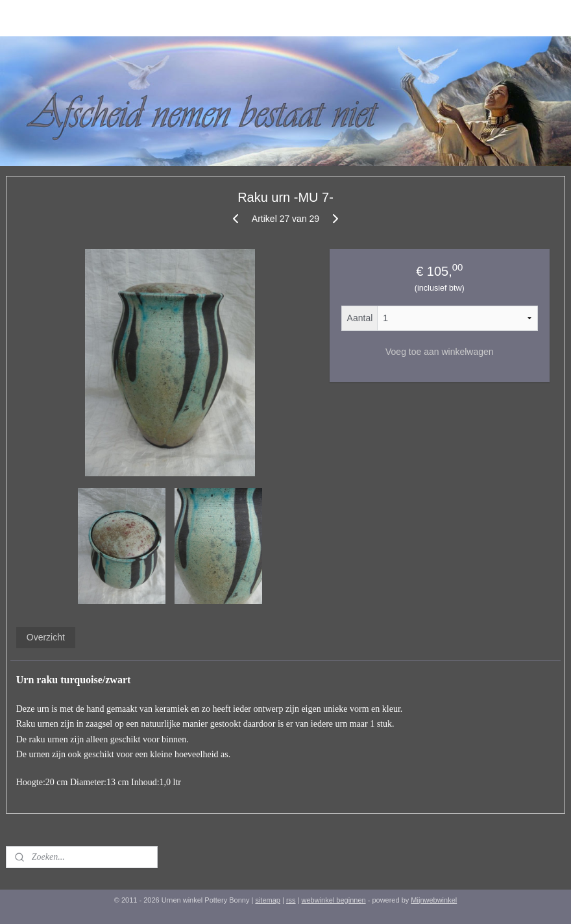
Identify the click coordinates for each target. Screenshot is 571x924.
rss (291, 900)
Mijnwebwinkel (434, 900)
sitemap (268, 900)
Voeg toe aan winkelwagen (440, 352)
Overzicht (46, 637)
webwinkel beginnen (334, 900)
